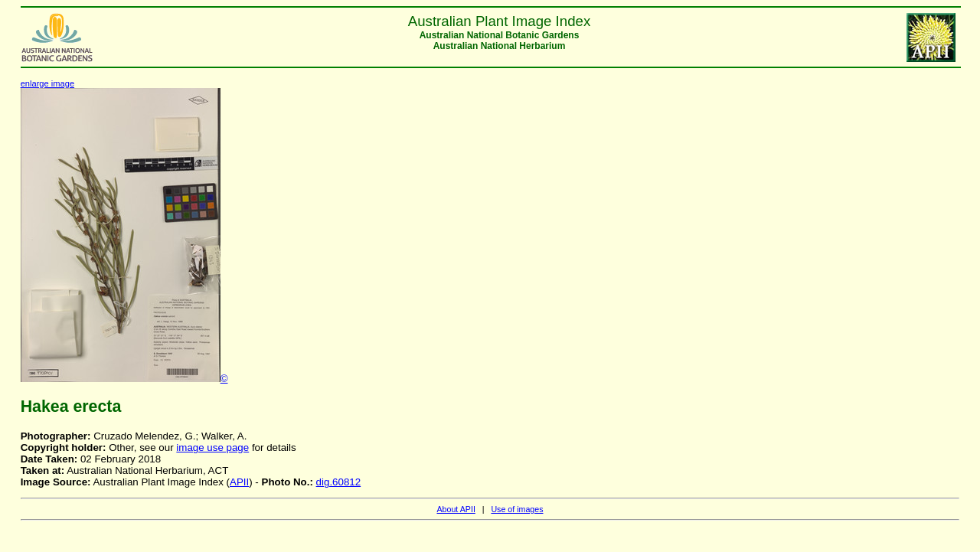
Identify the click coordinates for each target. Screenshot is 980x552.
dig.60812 (339, 482)
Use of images (517, 509)
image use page (212, 447)
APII (239, 482)
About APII (456, 509)
